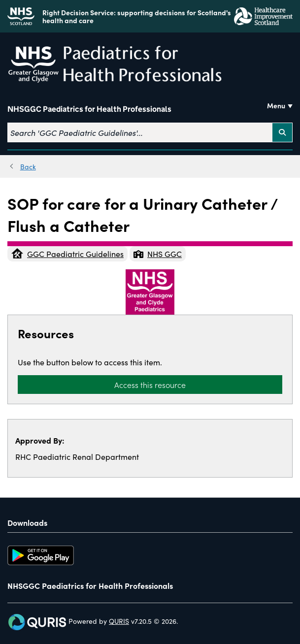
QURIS (119, 621)
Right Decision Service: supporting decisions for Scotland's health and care (137, 16)
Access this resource (150, 385)
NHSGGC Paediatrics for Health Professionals (89, 109)
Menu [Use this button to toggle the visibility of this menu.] (276, 105)
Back (28, 166)
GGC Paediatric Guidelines (67, 254)
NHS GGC (158, 254)
